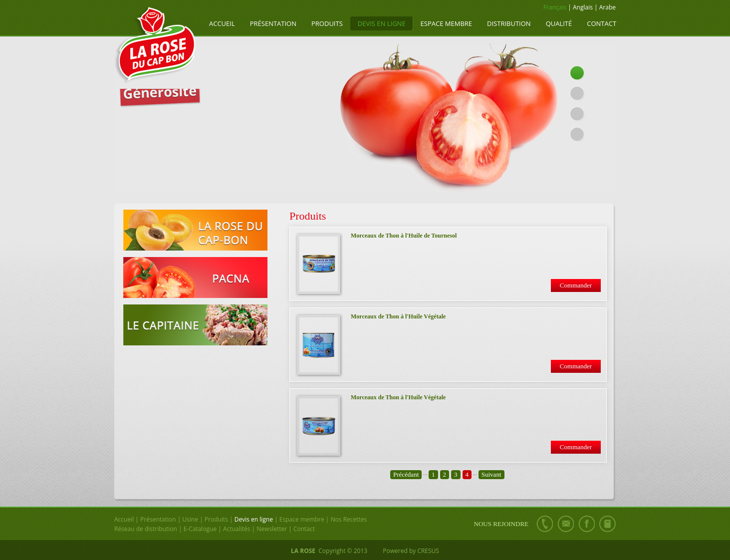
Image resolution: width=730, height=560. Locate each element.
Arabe (608, 7)
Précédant (406, 474)
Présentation (273, 23)
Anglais (583, 7)
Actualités (237, 529)
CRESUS (428, 551)
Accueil (222, 23)
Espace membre (446, 23)
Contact (602, 23)
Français (555, 7)
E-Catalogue (200, 529)
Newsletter (272, 529)
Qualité (559, 23)
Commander (576, 285)
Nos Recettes (349, 519)
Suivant (491, 474)
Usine (190, 519)
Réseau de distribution (146, 529)
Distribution (509, 23)
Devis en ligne (382, 23)
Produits (327, 23)
